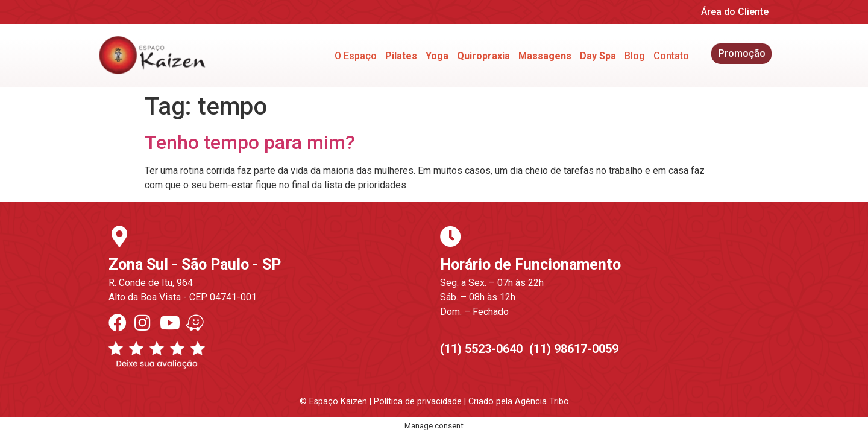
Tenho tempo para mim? (250, 142)
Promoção (742, 53)
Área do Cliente (735, 12)
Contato (671, 56)
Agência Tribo (542, 402)
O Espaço (356, 56)
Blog (635, 56)
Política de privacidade (418, 402)
